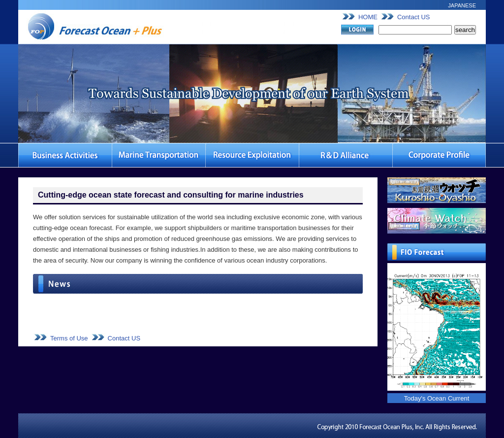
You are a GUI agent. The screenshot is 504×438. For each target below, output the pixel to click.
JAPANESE (462, 5)
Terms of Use (69, 338)
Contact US (413, 17)
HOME (368, 17)
